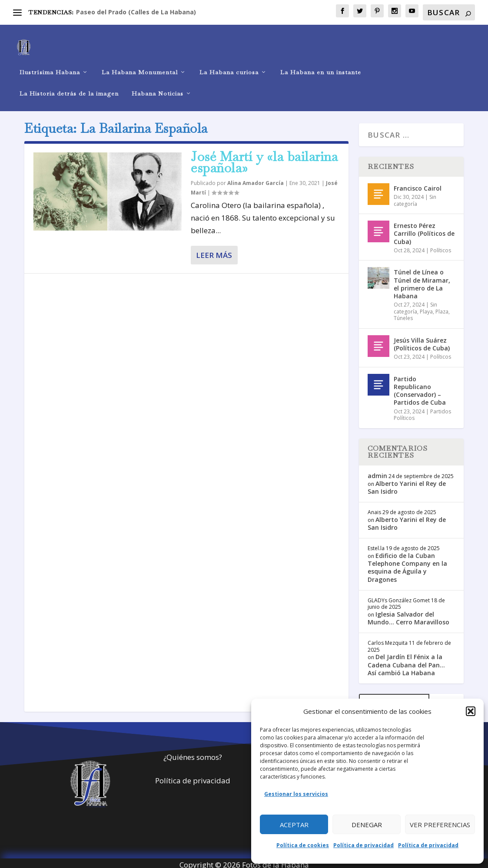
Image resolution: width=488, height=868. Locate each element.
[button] (471, 711)
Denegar (367, 825)
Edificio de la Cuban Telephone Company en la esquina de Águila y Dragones (407, 564)
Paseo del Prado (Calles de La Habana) (136, 12)
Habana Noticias (158, 84)
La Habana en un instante (321, 63)
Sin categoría (415, 196)
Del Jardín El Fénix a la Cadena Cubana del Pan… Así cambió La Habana (406, 661)
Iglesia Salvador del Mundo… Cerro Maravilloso (408, 614)
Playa (426, 308)
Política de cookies (303, 845)
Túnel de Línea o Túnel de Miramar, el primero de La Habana (422, 281)
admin (377, 472)
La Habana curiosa (229, 63)
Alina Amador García (256, 180)
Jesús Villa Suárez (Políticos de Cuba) (422, 340)
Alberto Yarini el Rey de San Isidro (407, 484)
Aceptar (294, 825)
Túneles (403, 314)
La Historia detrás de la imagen (69, 84)
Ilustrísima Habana (50, 63)
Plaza (442, 308)
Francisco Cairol (418, 184)
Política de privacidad (364, 845)
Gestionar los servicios (296, 794)
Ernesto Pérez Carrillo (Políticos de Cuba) (424, 229)
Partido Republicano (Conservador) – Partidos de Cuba (420, 387)
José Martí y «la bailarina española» (264, 158)
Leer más (214, 251)
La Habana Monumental (140, 63)
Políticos (441, 246)
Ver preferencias (440, 825)
